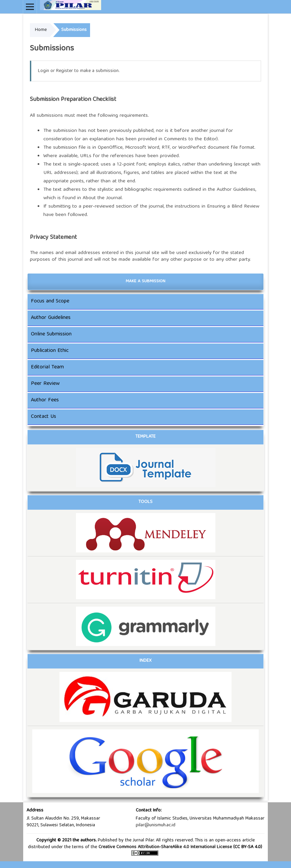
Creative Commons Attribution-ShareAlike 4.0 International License (165, 847)
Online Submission (51, 334)
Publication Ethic (50, 351)
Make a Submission (145, 281)
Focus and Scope (50, 301)
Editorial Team (47, 367)
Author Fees (45, 400)
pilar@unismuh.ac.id (156, 825)
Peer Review (45, 384)
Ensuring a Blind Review (233, 207)
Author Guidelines (236, 190)
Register (65, 71)
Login (44, 71)
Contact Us (44, 417)
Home (41, 30)
